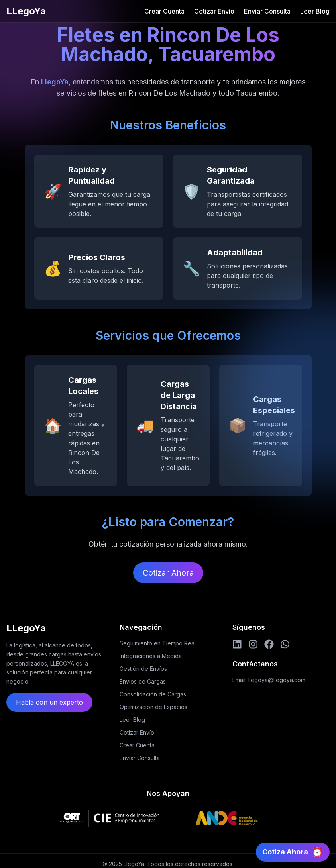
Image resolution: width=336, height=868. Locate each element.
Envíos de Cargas (143, 681)
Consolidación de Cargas (153, 694)
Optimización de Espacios (153, 707)
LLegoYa (26, 11)
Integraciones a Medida (151, 656)
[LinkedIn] (237, 644)
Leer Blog (315, 11)
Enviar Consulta (267, 11)
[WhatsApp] (285, 644)
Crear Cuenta (164, 11)
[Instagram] (253, 644)
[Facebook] (269, 644)
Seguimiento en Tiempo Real (158, 643)
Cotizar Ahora (168, 573)
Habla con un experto (49, 702)
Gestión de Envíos (143, 669)
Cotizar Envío (214, 11)
